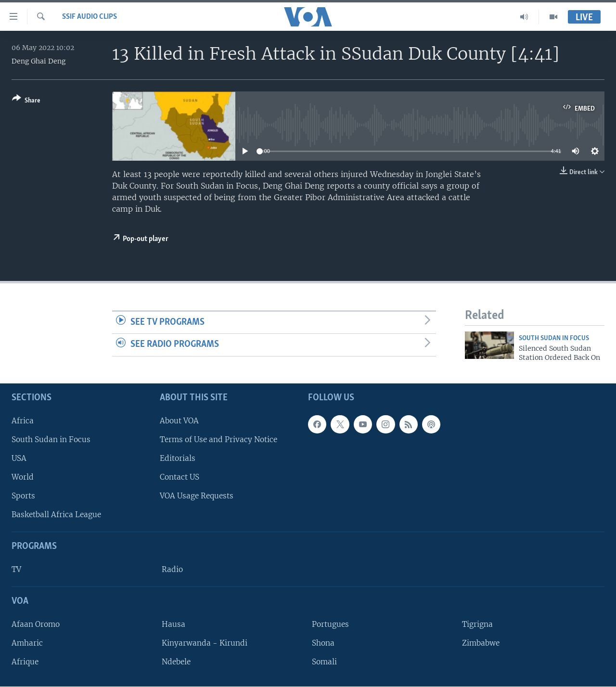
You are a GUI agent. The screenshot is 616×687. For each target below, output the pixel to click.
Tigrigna (477, 624)
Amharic (27, 643)
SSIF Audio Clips (90, 17)
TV (16, 570)
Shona (323, 643)
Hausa (173, 624)
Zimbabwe (481, 643)
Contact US (180, 477)
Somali (324, 662)
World (23, 477)
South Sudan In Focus (554, 338)
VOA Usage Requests (197, 496)
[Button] (26, 101)
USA (19, 458)
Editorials (178, 458)
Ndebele (176, 662)
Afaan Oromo (36, 624)
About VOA (179, 421)
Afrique (25, 662)
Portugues (330, 624)
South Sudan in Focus (51, 439)
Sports (23, 496)
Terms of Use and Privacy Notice (218, 439)
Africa (23, 421)
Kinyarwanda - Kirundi (205, 643)
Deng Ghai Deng (38, 61)
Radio (172, 570)
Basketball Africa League (56, 515)
